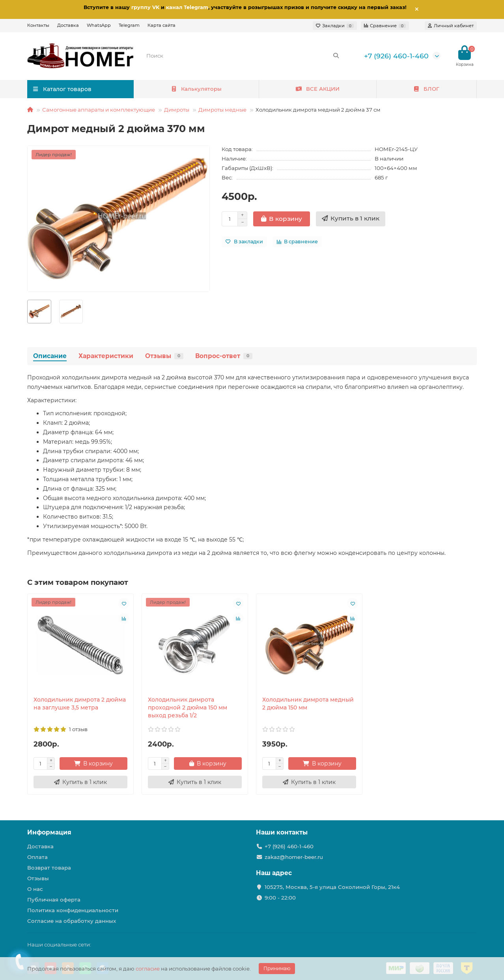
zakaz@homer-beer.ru (294, 857)
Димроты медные (222, 110)
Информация (49, 832)
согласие (148, 969)
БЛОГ (427, 89)
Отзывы (164, 356)
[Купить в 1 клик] (351, 219)
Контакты (38, 25)
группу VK (145, 7)
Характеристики (106, 356)
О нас (35, 889)
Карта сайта (161, 25)
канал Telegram (187, 7)
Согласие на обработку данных (72, 921)
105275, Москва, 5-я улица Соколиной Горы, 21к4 (332, 887)
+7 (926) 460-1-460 (396, 56)
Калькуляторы (196, 89)
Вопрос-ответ (224, 356)
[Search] (243, 56)
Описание (50, 356)
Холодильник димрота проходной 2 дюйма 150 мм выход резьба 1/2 (188, 707)
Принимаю (277, 968)
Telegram (129, 25)
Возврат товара (49, 868)
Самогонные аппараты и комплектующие (99, 110)
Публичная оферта (54, 900)
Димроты (177, 110)
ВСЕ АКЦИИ (317, 89)
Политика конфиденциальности (73, 910)
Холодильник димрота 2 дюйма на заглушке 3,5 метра (80, 704)
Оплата (37, 857)
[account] (451, 26)
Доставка (68, 25)
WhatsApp (99, 25)
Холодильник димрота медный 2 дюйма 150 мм (308, 704)
